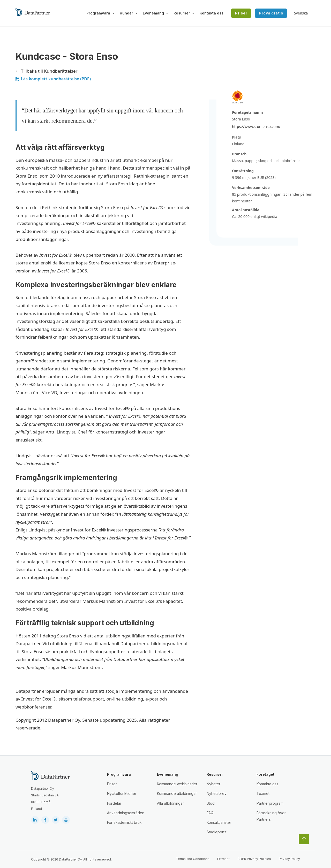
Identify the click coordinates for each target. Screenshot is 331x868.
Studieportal (217, 832)
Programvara (98, 13)
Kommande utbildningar (177, 793)
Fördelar (114, 803)
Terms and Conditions (193, 859)
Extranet (223, 859)
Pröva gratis (271, 13)
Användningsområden (126, 813)
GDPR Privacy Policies (254, 859)
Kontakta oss (212, 13)
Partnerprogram (270, 803)
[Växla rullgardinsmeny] (113, 13)
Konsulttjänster (219, 822)
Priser (241, 13)
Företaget (265, 774)
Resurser (182, 13)
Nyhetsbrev (217, 793)
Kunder (126, 13)
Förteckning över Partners (271, 816)
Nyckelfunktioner (122, 793)
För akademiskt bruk (124, 822)
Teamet (263, 793)
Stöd (211, 803)
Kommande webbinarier (177, 784)
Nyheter (213, 784)
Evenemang (153, 13)
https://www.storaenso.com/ (256, 127)
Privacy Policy (289, 859)
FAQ (210, 813)
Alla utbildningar (170, 803)
